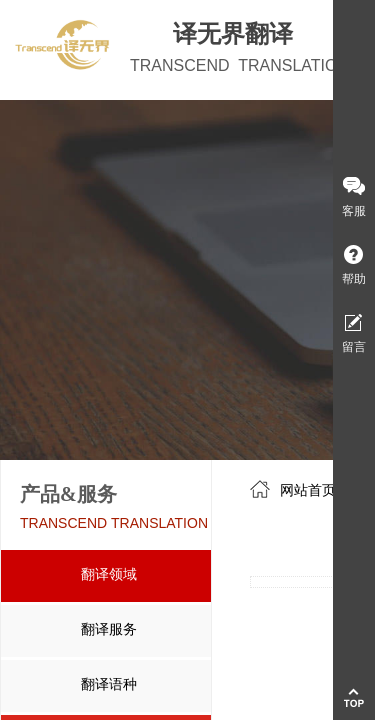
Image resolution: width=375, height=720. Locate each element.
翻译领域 (109, 574)
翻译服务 (109, 629)
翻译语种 (109, 684)
